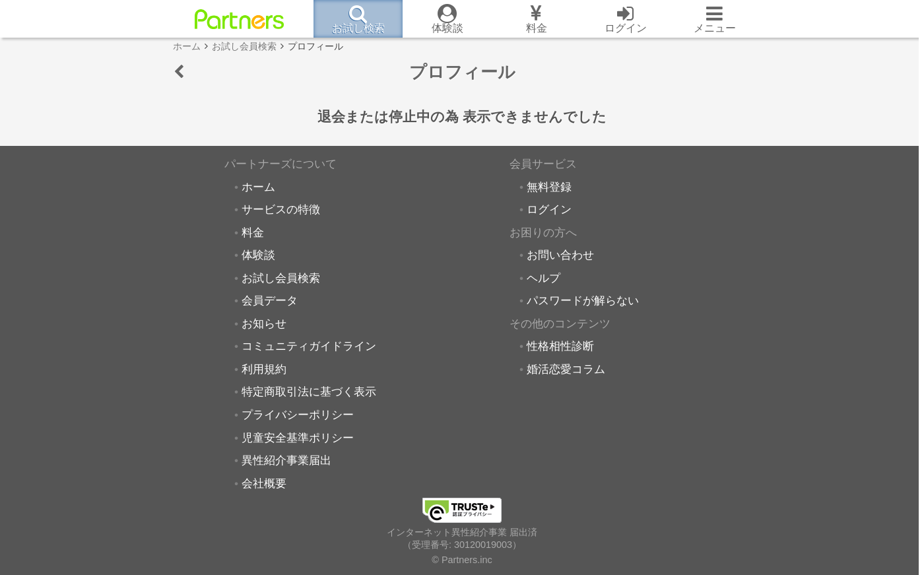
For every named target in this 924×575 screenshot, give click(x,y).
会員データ (270, 300)
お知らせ (264, 323)
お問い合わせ (560, 255)
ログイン (549, 209)
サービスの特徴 (281, 209)
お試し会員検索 (281, 278)
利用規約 (264, 369)
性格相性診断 (560, 346)
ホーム (258, 187)
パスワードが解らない (583, 300)
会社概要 (264, 483)
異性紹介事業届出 (286, 460)
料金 (253, 232)
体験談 (258, 255)
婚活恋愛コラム (566, 369)
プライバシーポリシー (298, 415)
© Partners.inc (462, 560)
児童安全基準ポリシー (298, 438)
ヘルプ (544, 278)
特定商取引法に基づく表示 (309, 391)
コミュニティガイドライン (309, 346)
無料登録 (549, 187)
